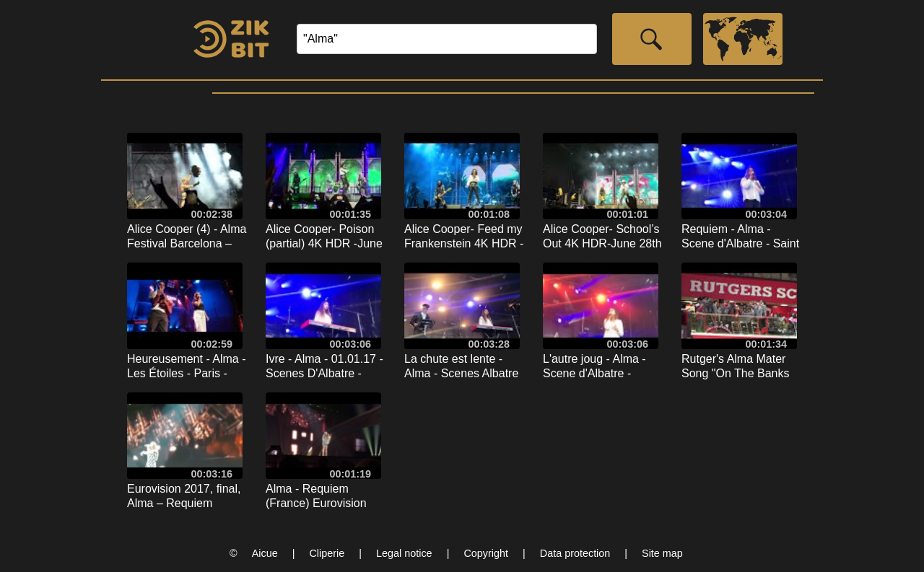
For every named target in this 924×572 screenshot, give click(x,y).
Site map (662, 553)
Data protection (575, 553)
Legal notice (404, 553)
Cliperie (327, 553)
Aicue (265, 553)
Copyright (486, 553)
